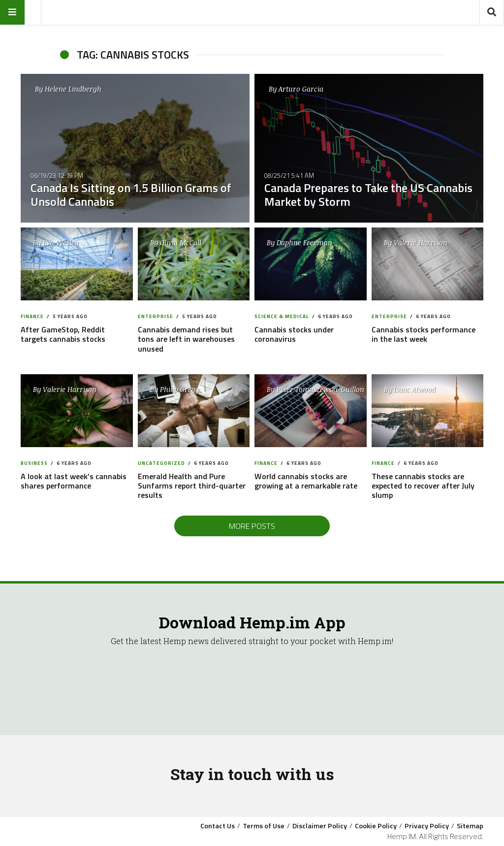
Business (34, 463)
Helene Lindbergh (73, 89)
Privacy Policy (427, 826)
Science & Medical (282, 316)
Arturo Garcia (301, 89)
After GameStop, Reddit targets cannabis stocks (63, 334)
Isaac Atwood (415, 389)
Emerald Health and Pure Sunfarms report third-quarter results (192, 486)
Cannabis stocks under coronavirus (294, 334)
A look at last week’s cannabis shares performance (74, 481)
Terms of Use (264, 826)
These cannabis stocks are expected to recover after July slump (423, 486)
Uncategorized (161, 463)
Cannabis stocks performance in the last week (424, 334)
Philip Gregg (180, 389)
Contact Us (218, 826)
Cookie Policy (376, 826)
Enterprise (156, 316)
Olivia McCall (181, 243)
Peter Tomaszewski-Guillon (320, 389)
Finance (32, 316)
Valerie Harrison (421, 243)
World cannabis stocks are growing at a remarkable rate (306, 481)
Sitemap (470, 826)
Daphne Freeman (304, 243)
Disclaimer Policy (320, 826)
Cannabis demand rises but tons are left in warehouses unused (186, 339)
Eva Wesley (61, 243)
